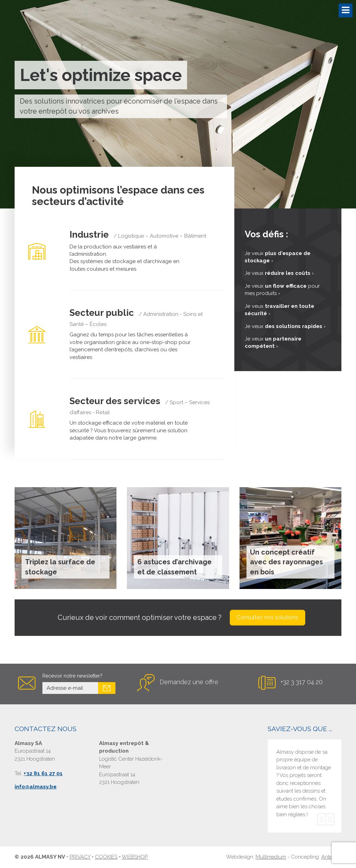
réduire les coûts (288, 273)
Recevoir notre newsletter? (72, 676)
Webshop (135, 857)
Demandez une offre (189, 682)
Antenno (331, 857)
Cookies (106, 857)
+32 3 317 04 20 (302, 682)
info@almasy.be (36, 787)
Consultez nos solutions (268, 617)
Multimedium (271, 857)
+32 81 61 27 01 (43, 774)
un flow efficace (286, 286)
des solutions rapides (294, 326)
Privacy (80, 857)
